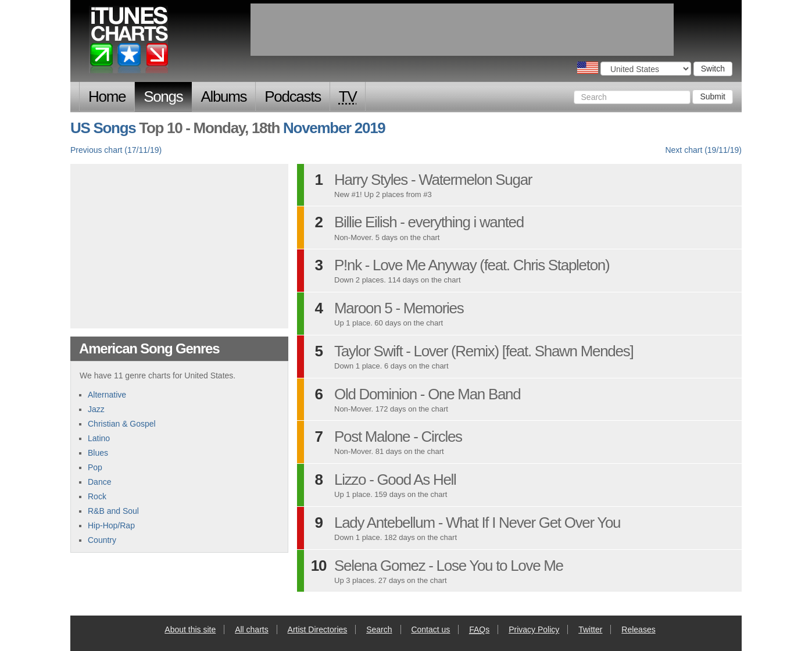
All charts (252, 629)
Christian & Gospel (122, 424)
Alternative (107, 395)
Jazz (96, 409)
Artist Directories (318, 629)
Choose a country (588, 68)
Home (107, 96)
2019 (370, 128)
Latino (99, 438)
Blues (98, 453)
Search (379, 629)
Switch (713, 69)
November (317, 128)
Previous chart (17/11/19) (116, 150)
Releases (638, 629)
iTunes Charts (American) (129, 42)
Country (102, 540)
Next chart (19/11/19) (703, 150)
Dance (99, 482)
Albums (223, 96)
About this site (190, 629)
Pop (95, 467)
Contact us (430, 629)
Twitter (590, 629)
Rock (97, 496)
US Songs (103, 128)
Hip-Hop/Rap (111, 525)
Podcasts (293, 96)
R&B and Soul (113, 511)
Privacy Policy (534, 629)
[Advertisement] (180, 245)
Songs (163, 96)
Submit (713, 96)
